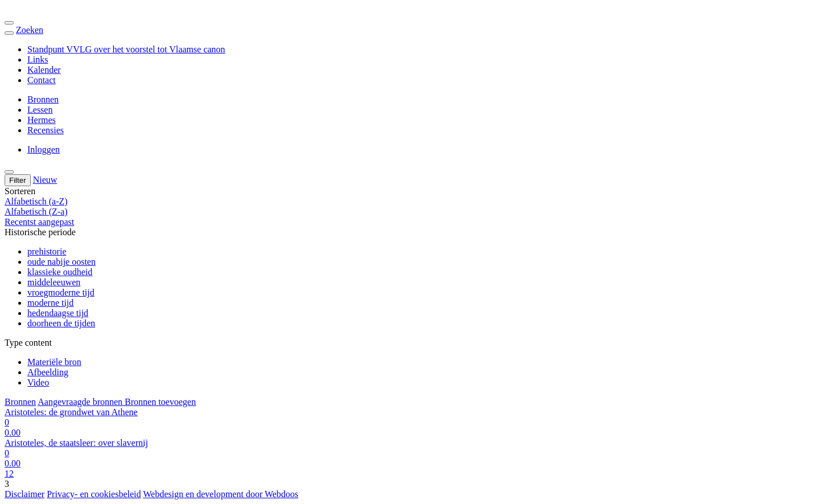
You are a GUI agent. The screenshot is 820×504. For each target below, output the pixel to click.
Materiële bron (54, 362)
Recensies (46, 130)
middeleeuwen (54, 282)
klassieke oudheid (60, 272)
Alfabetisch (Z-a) (36, 212)
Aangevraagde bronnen (81, 402)
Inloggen (44, 149)
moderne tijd (50, 303)
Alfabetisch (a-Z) (36, 201)
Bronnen (43, 99)
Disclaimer (24, 494)
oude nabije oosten (61, 262)
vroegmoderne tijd (61, 292)
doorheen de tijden (61, 323)
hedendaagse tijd (58, 313)
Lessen (40, 110)
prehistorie (47, 251)
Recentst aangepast (39, 222)
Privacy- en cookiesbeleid (94, 494)
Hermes (42, 120)
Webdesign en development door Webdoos (221, 494)
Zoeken (30, 30)
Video (38, 382)
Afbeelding (48, 372)
